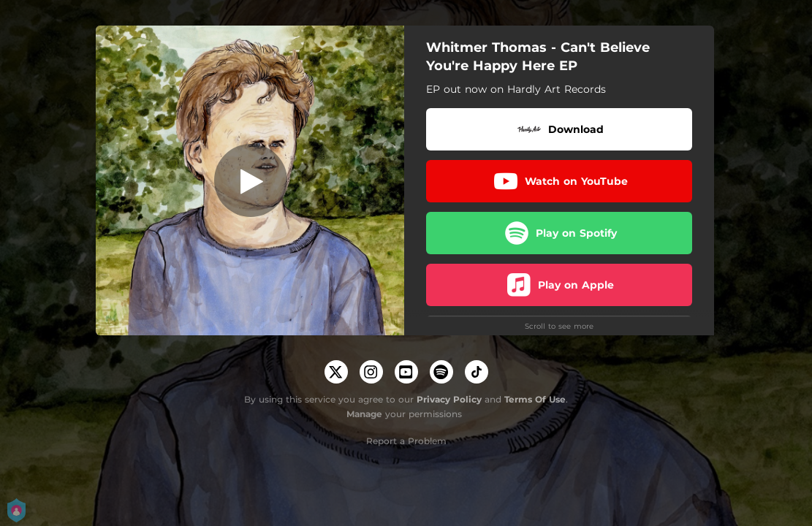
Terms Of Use (535, 399)
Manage (364, 414)
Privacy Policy (449, 399)
